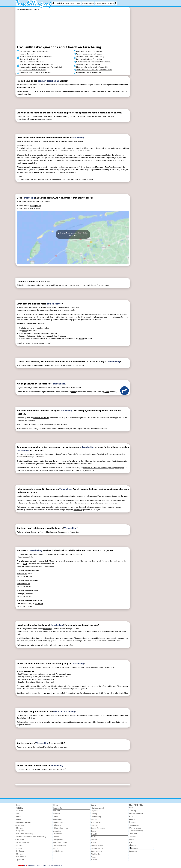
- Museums (58, 819)
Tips (17, 814)
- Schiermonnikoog (136, 831)
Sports (94, 805)
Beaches (57, 814)
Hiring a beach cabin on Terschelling (90, 73)
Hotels (56, 805)
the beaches (23, 450)
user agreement (32, 865)
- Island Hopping (97, 848)
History (94, 860)
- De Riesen (20, 851)
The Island (19, 811)
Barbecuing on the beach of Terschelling (34, 51)
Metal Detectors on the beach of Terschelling (36, 57)
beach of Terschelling (48, 81)
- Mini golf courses (60, 843)
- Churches (57, 825)
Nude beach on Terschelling (30, 59)
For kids (18, 817)
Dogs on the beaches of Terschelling (33, 70)
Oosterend (39, 604)
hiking (66, 645)
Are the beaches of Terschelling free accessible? (94, 70)
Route (131, 808)
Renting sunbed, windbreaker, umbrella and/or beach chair (41, 67)
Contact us (133, 851)
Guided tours (58, 851)
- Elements (19, 828)
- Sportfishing (96, 822)
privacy (39, 865)
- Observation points (61, 828)
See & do (85, 3)
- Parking (133, 811)
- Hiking (94, 814)
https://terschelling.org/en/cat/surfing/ (94, 285)
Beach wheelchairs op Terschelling (89, 59)
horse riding (37, 117)
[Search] (116, 3)
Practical (98, 3)
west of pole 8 (35, 208)
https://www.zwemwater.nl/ (105, 667)
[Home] (53, 3)
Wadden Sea (96, 854)
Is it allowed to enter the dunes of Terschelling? (94, 62)
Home (18, 805)
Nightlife (94, 834)
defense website (51, 461)
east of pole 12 (35, 206)
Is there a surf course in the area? (32, 62)
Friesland (133, 822)
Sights (56, 817)
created (61, 645)
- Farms (56, 837)
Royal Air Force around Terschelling (89, 51)
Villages (94, 840)
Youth (93, 857)
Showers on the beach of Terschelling (90, 57)
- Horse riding (96, 817)
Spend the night (70, 3)
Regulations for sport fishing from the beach (36, 73)
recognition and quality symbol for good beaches (73, 320)
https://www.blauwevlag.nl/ (41, 343)
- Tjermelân (20, 840)
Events (92, 3)
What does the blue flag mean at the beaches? (36, 65)
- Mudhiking (96, 825)
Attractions (57, 831)
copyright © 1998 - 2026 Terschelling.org (52, 865)
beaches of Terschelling (44, 747)
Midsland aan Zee (23, 584)
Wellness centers (60, 845)
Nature (56, 848)
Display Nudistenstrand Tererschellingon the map (73, 234)
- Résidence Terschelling (24, 834)
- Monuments (58, 822)
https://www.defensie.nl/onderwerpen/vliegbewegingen (103, 468)
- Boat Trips (58, 834)
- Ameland (133, 834)
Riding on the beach (27, 54)
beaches (51, 148)
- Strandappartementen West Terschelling (31, 837)
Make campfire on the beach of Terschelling (92, 67)
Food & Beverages (98, 828)
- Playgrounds (58, 840)
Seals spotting (97, 851)
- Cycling (94, 811)
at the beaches (54, 304)
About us (133, 845)
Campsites (19, 845)
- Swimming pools (98, 808)
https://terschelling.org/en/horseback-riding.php (35, 119)
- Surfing (94, 820)
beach (49, 117)
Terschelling (60, 3)
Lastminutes (58, 808)
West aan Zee (22, 574)
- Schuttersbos (21, 857)
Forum (132, 817)
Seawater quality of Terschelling (88, 65)
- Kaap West (20, 831)
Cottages (19, 848)
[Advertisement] (148, 60)
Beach (79, 3)
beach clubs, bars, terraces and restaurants (42, 496)
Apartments (20, 825)
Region (105, 3)
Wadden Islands (97, 845)
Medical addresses (136, 814)
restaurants (59, 507)
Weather (111, 3)
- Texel (132, 840)
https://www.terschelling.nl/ (66, 173)
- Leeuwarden (134, 825)
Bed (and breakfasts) (23, 842)
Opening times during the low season (90, 54)
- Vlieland (133, 837)
